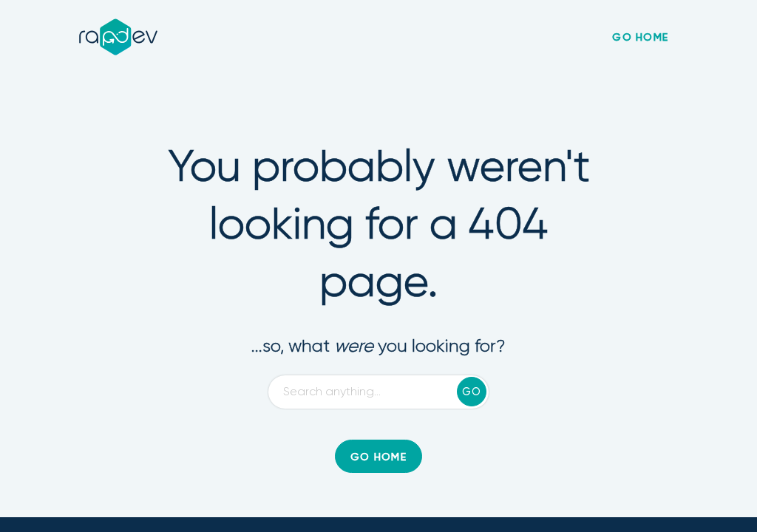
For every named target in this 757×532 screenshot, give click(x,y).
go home (640, 38)
